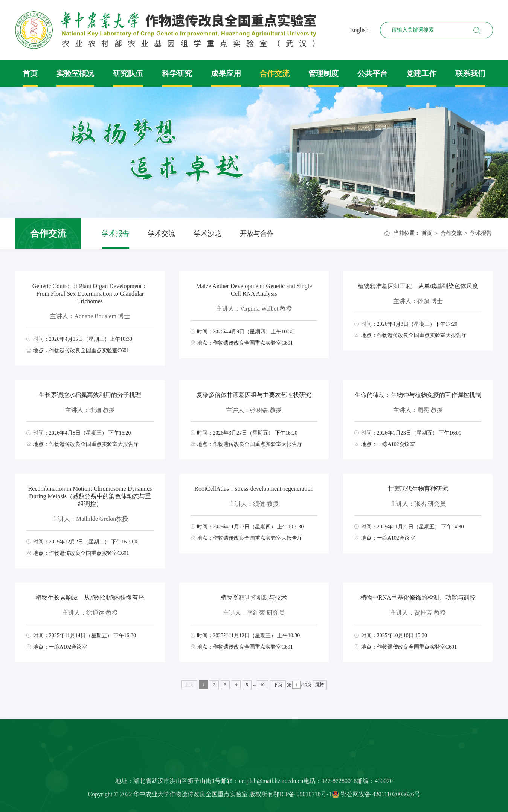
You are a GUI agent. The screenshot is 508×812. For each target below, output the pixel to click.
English (359, 30)
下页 (278, 685)
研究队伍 (128, 73)
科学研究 (177, 73)
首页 (30, 73)
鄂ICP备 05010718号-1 (302, 797)
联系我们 (470, 73)
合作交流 (275, 73)
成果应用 (226, 73)
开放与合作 (257, 234)
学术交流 (162, 234)
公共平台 (372, 73)
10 (262, 685)
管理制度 (323, 73)
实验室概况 (75, 73)
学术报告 (116, 234)
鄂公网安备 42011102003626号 (376, 797)
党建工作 (421, 73)
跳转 (320, 685)
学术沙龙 (207, 234)
